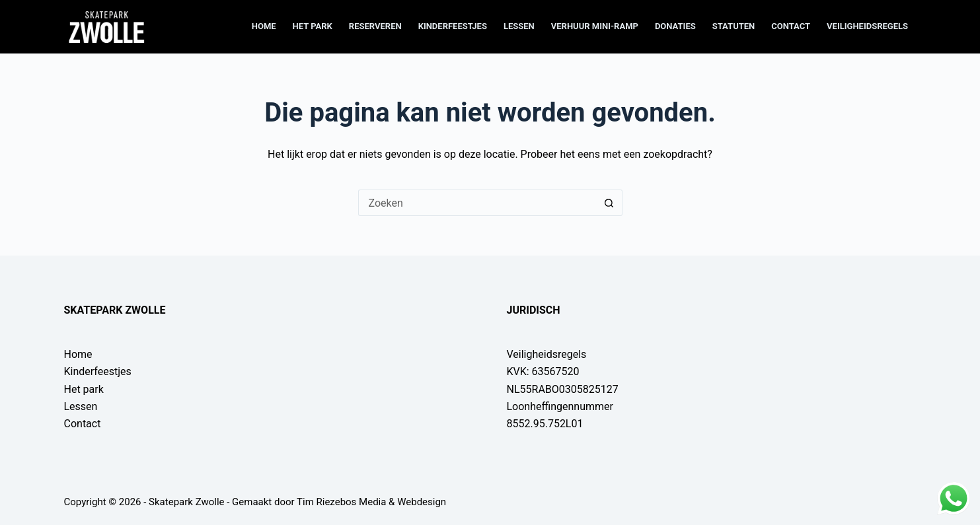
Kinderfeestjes (453, 26)
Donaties (675, 26)
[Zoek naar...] (477, 203)
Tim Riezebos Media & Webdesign (371, 502)
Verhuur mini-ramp (595, 26)
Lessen (519, 26)
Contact (791, 26)
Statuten (734, 26)
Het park (313, 26)
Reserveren (375, 26)
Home (264, 26)
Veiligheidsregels (867, 26)
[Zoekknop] (609, 203)
